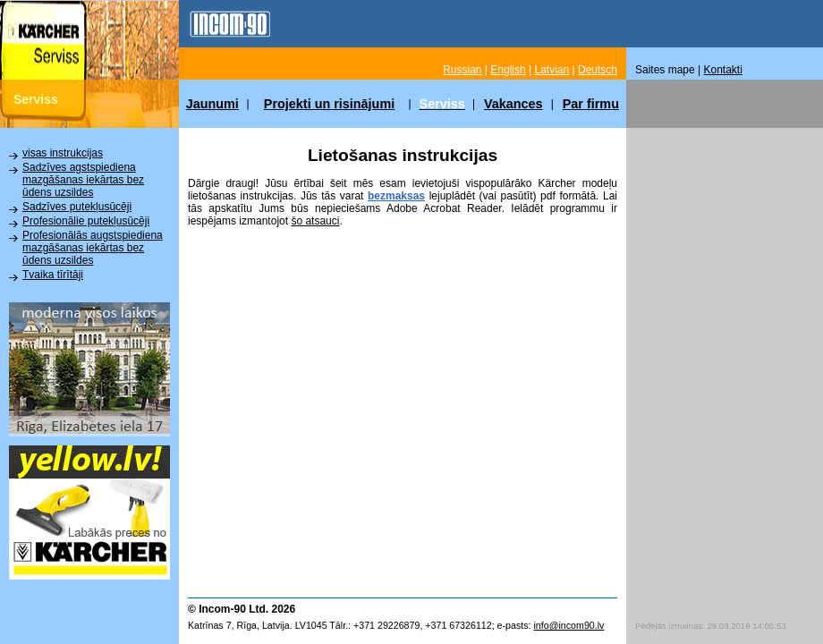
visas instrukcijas (63, 153)
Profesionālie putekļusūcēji (86, 221)
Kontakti (723, 70)
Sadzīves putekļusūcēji (77, 207)
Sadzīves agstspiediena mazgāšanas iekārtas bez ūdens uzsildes (83, 180)
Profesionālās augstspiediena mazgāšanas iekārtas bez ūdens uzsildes (93, 248)
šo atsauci (315, 221)
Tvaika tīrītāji (53, 275)
